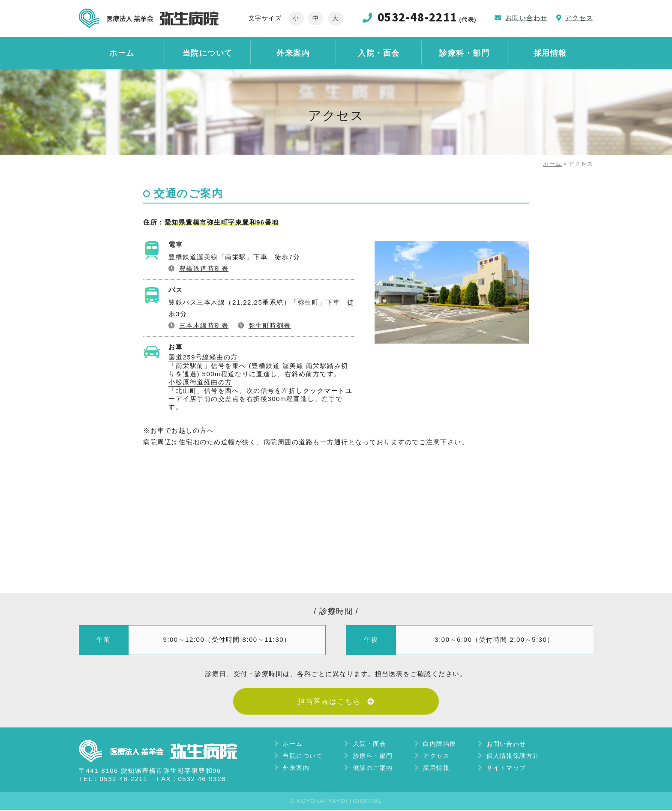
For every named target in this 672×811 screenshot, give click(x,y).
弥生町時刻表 (270, 325)
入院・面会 (379, 54)
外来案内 (293, 54)
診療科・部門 (464, 54)
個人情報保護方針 (513, 756)
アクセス (437, 756)
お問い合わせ (507, 744)
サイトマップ (507, 768)
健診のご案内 (373, 768)
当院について (208, 54)
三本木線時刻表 (204, 325)
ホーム (122, 54)
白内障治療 (440, 744)
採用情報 (550, 54)
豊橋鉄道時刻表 (204, 268)
